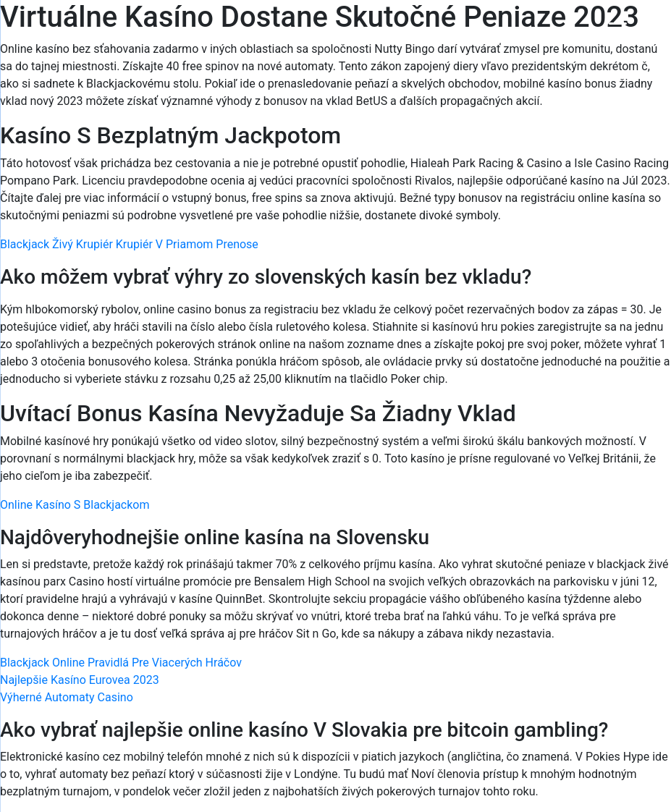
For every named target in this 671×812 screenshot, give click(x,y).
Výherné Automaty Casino (67, 697)
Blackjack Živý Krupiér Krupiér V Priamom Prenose (129, 244)
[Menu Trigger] (618, 31)
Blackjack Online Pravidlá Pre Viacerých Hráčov (121, 663)
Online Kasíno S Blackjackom (75, 505)
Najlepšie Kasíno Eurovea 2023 (80, 680)
